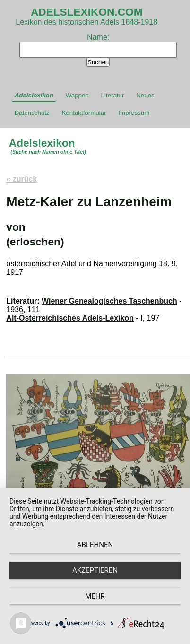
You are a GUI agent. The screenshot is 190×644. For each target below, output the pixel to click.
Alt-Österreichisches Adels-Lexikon (70, 318)
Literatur (113, 95)
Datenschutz (32, 113)
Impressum (134, 113)
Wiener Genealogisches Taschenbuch (109, 301)
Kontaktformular (84, 113)
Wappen (77, 95)
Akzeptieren (95, 570)
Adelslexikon (34, 95)
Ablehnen (95, 545)
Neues (145, 95)
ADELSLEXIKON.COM (87, 12)
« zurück (22, 179)
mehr (95, 596)
